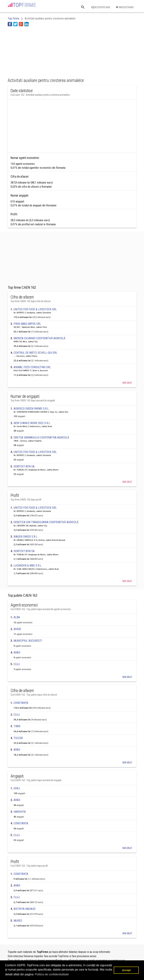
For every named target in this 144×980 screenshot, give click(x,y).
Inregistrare (125, 7)
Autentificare (101, 7)
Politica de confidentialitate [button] (52, 974)
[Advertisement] (36, 51)
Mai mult (127, 383)
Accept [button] (126, 970)
